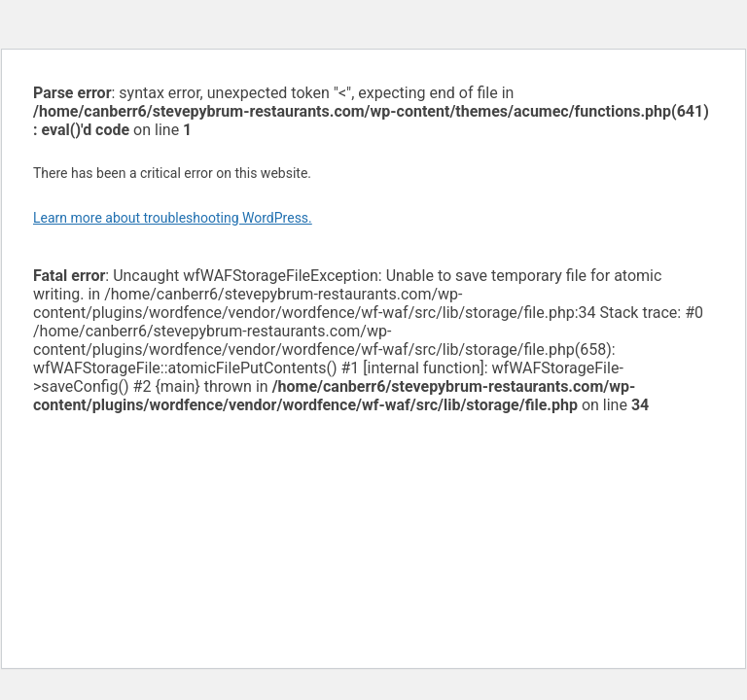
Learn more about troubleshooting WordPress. (173, 218)
